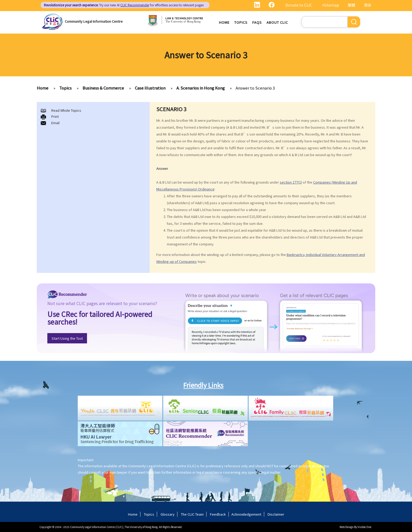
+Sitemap (330, 5)
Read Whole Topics (66, 110)
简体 (368, 5)
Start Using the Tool (67, 338)
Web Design (347, 527)
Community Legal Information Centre (94, 21)
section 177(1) (291, 182)
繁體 (351, 5)
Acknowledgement (246, 514)
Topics (241, 22)
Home (224, 22)
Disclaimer (276, 514)
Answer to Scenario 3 (255, 88)
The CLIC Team (192, 514)
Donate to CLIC (299, 5)
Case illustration (150, 88)
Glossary (168, 514)
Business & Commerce (103, 88)
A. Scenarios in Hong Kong (201, 88)
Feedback (218, 514)
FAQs (257, 22)
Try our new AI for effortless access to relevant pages (124, 5)
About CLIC (277, 22)
